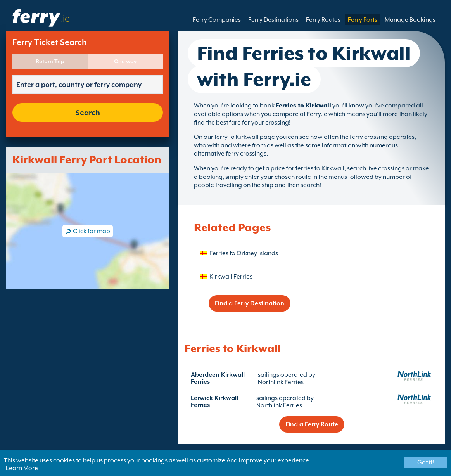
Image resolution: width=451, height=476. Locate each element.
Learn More (22, 468)
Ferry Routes (323, 20)
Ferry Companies (217, 20)
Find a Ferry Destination (250, 303)
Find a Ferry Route (312, 424)
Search (88, 113)
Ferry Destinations (273, 20)
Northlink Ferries (281, 382)
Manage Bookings (410, 20)
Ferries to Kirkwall (303, 106)
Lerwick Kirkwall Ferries (214, 402)
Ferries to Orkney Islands (244, 253)
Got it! (426, 462)
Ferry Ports (363, 20)
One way (125, 61)
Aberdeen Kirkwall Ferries (218, 378)
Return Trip (50, 61)
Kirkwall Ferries (231, 277)
